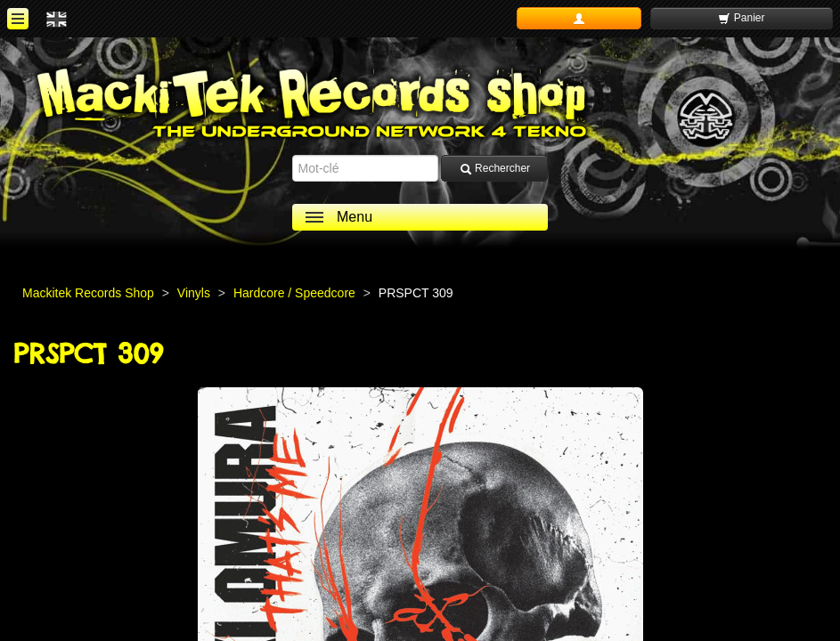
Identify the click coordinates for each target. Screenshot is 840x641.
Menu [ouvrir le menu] (355, 217)
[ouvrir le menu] (18, 19)
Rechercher (495, 169)
